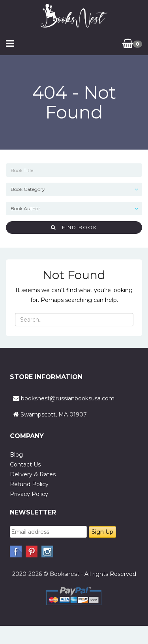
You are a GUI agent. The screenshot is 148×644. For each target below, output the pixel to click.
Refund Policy (29, 484)
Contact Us (25, 464)
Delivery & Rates (33, 474)
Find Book (74, 227)
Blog (16, 455)
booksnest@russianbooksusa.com (68, 398)
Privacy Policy (29, 494)
